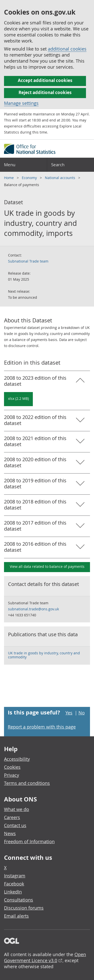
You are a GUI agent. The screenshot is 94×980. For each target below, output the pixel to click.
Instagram (15, 876)
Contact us (15, 825)
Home (9, 178)
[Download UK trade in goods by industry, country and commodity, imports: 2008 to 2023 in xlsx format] (18, 399)
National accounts (61, 178)
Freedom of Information (29, 841)
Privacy (12, 775)
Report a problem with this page (42, 727)
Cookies (12, 767)
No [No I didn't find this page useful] (82, 713)
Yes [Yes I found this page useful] (69, 713)
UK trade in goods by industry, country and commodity (44, 655)
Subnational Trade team (28, 261)
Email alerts (16, 916)
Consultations (19, 900)
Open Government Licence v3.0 (45, 957)
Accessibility (17, 759)
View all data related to (47, 566)
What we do (17, 809)
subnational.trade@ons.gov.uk (33, 609)
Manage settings (21, 103)
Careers (12, 817)
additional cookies (67, 49)
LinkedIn (13, 892)
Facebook (14, 884)
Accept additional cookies (45, 80)
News (10, 833)
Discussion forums (24, 908)
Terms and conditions (27, 783)
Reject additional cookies (45, 92)
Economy (30, 178)
